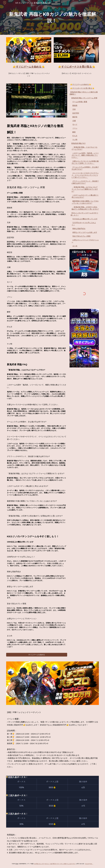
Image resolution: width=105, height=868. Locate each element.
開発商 (75, 106)
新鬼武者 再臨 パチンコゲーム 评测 (84, 98)
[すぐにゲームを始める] (37, 655)
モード (75, 124)
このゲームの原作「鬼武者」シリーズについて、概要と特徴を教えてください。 (85, 155)
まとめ (75, 246)
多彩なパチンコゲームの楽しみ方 (85, 232)
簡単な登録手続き (79, 229)
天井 (74, 109)
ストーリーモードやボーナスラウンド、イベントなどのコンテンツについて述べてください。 (85, 175)
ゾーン (75, 128)
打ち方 (75, 136)
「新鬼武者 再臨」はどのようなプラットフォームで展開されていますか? (85, 189)
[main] (53, 17)
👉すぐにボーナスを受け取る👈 (82, 88)
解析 (74, 132)
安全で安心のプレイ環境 (81, 236)
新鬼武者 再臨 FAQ (78, 143)
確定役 (75, 117)
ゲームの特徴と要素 (80, 102)
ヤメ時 (75, 140)
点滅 (74, 121)
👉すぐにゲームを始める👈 (81, 84)
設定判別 (76, 113)
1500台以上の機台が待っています (85, 219)
